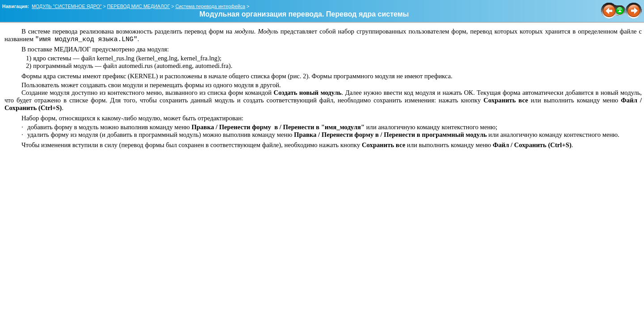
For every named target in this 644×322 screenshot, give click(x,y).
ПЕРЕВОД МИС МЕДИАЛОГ (139, 6)
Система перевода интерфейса (210, 6)
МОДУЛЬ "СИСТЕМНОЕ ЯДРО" (67, 6)
